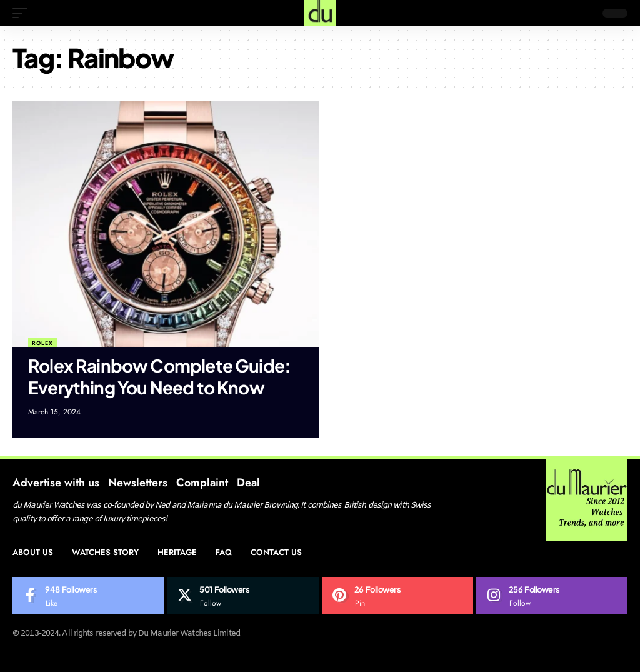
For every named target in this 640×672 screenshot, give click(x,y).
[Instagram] (552, 596)
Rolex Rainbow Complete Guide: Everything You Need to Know (159, 376)
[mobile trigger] (23, 13)
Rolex (42, 343)
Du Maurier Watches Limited (189, 634)
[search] (583, 13)
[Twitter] (242, 596)
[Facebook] (88, 596)
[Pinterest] (397, 596)
